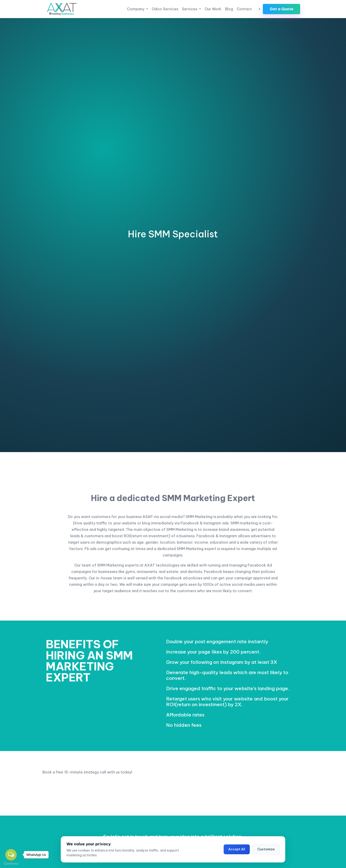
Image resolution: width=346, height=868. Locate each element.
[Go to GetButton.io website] (11, 863)
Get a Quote (281, 9)
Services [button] (190, 9)
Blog (229, 9)
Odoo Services (165, 9)
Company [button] (136, 9)
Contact (244, 9)
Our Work (213, 9)
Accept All (237, 849)
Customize (266, 849)
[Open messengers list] (11, 855)
